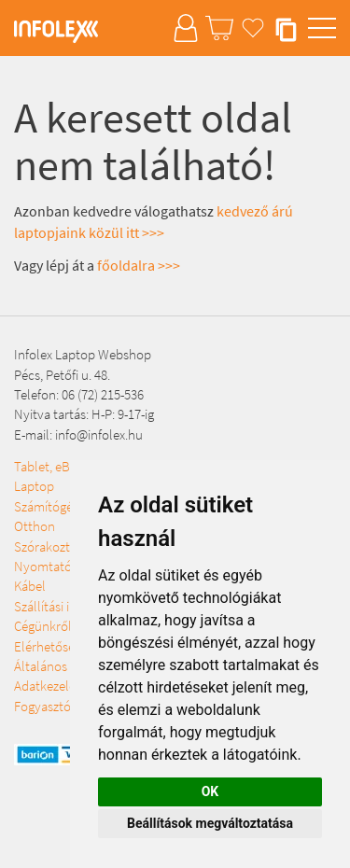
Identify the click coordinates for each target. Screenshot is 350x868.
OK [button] (210, 791)
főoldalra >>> (139, 265)
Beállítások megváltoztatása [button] (210, 823)
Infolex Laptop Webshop (83, 354)
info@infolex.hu (99, 434)
